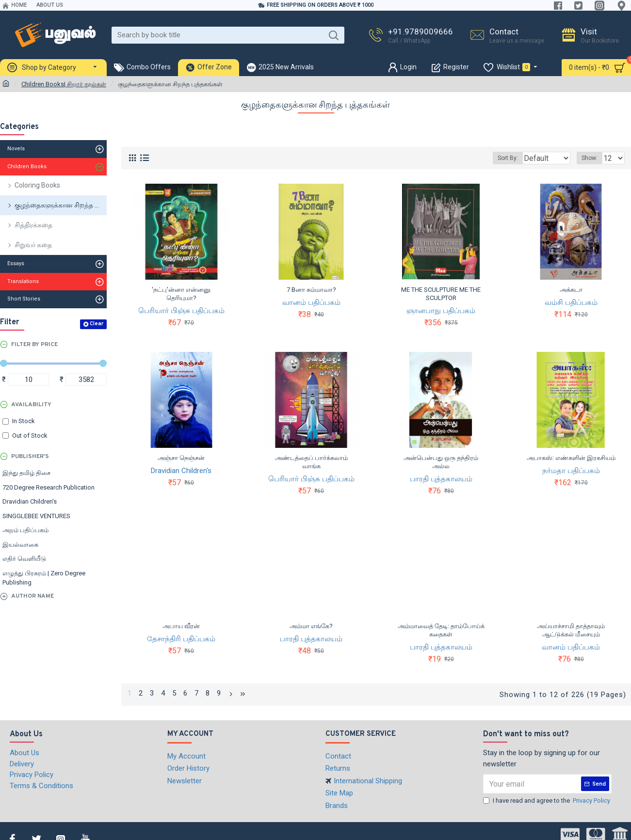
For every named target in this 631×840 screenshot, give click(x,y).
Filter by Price (34, 345)
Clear (97, 324)
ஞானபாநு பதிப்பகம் (441, 311)
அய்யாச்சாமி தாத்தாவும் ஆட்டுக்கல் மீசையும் (571, 630)
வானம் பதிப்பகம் (311, 302)
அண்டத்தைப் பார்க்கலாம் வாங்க (311, 462)
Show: (592, 158)
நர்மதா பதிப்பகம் (571, 471)
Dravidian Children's (181, 471)
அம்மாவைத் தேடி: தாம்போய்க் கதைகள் (441, 630)
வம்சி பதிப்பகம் (571, 302)
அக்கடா (571, 290)
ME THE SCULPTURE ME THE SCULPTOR (441, 294)
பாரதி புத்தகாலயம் (441, 479)
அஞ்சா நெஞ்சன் (181, 458)
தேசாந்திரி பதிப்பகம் (181, 639)
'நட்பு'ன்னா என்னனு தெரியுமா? (181, 294)
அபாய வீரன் (181, 626)
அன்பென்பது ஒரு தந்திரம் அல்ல (441, 462)
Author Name (32, 596)
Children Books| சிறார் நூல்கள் (64, 84)
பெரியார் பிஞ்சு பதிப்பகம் (181, 311)
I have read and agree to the (547, 799)
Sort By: (501, 158)
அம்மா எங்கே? (311, 626)
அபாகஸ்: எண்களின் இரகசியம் (571, 458)
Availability (31, 405)
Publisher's (30, 457)
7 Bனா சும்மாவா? (311, 290)
